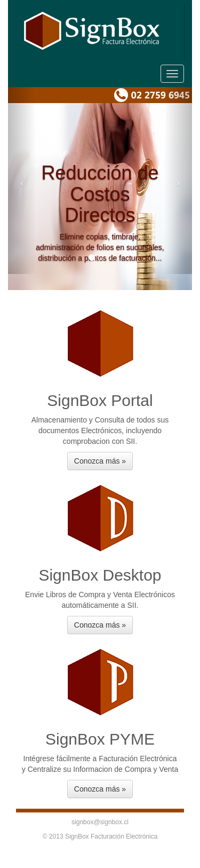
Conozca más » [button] (100, 461)
